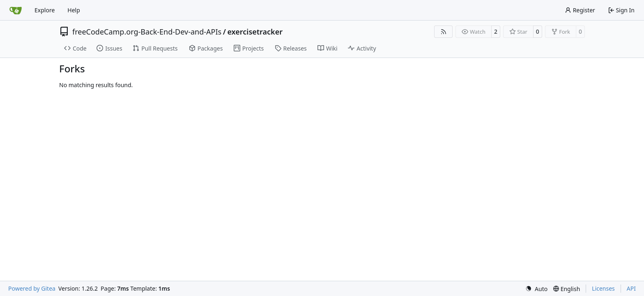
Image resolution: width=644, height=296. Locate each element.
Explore (45, 10)
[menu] (536, 289)
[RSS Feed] (444, 32)
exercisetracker (255, 32)
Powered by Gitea (32, 288)
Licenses (603, 288)
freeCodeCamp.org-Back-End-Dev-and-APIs (147, 32)
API (631, 288)
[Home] (16, 10)
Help (74, 10)
